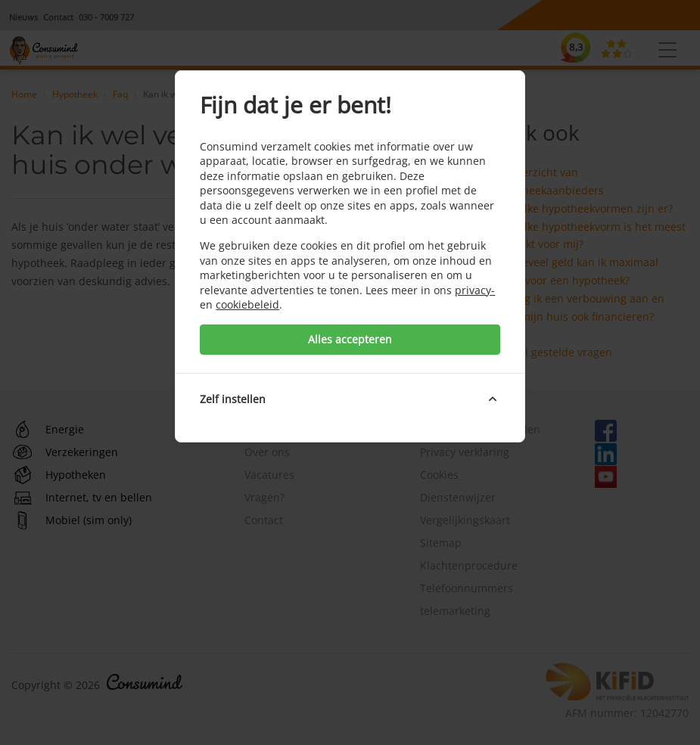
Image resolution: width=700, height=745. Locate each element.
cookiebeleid (247, 304)
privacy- (475, 290)
